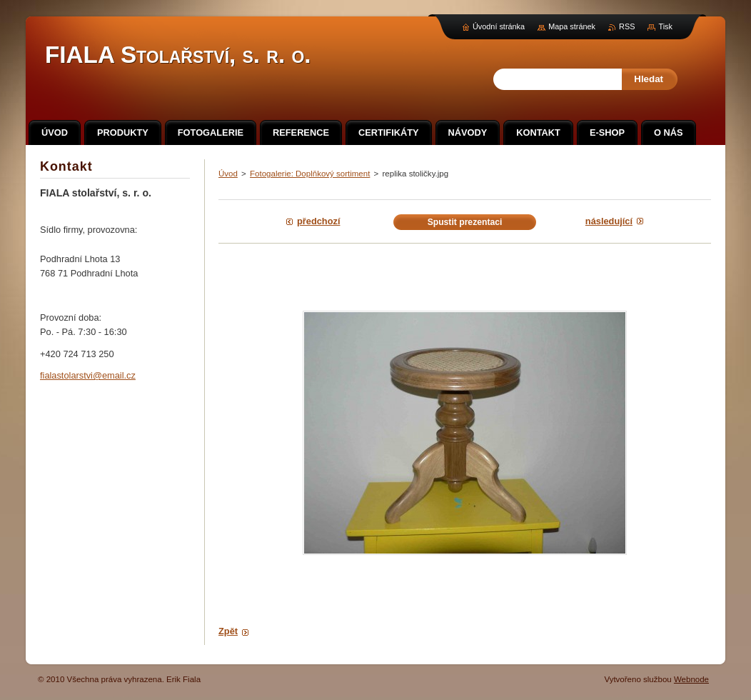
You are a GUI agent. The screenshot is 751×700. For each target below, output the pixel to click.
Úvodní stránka (499, 26)
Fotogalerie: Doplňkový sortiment (310, 174)
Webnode (691, 679)
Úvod (228, 174)
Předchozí (318, 221)
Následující (609, 221)
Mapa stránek (572, 26)
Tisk (665, 26)
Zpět (228, 631)
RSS (627, 26)
